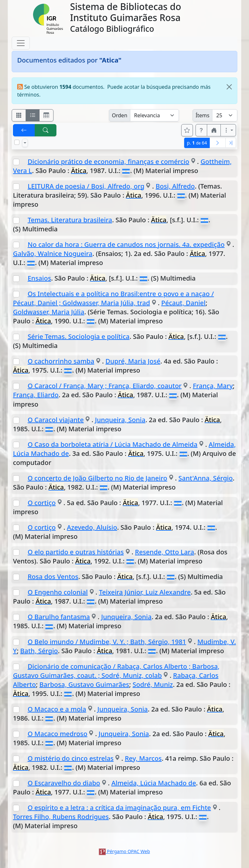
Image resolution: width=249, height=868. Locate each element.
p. (197, 143)
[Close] (229, 87)
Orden (120, 115)
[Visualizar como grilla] (46, 115)
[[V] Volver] (24, 130)
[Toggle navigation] (21, 43)
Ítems (202, 115)
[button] (201, 130)
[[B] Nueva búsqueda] (46, 130)
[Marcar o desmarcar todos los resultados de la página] (17, 142)
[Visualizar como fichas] (19, 115)
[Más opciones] (228, 130)
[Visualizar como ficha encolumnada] (33, 115)
